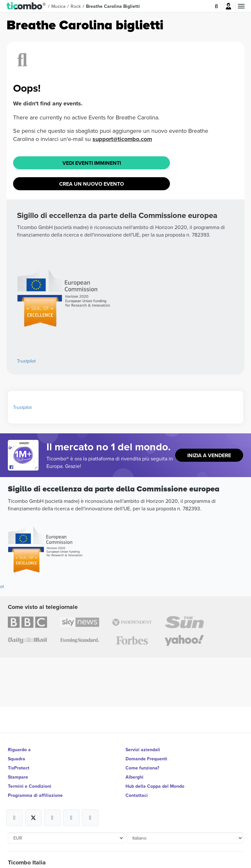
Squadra (17, 759)
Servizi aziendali (143, 750)
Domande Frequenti (146, 759)
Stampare (18, 777)
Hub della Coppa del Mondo (155, 786)
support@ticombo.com (122, 139)
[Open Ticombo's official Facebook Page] (24, 467)
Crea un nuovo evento (92, 184)
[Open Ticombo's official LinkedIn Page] (90, 818)
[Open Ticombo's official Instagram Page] (52, 818)
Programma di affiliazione (35, 795)
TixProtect (19, 768)
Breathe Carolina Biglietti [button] (113, 6)
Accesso (228, 6)
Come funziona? (142, 768)
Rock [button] (76, 6)
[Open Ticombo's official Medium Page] (71, 818)
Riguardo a (19, 750)
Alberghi (134, 777)
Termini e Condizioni (30, 786)
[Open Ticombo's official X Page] (33, 818)
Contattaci (137, 795)
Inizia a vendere (209, 455)
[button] (26, 6)
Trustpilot (26, 361)
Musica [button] (58, 6)
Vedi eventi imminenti (92, 163)
